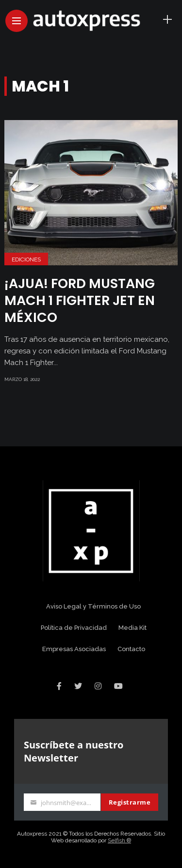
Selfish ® (119, 840)
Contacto (131, 649)
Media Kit (132, 628)
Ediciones (26, 259)
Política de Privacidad (74, 628)
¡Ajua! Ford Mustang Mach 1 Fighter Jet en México (80, 300)
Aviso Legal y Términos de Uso (93, 606)
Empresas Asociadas (74, 649)
